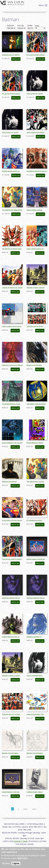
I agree (16, 863)
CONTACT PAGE (20, 841)
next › (26, 809)
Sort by (21, 26)
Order (30, 26)
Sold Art (10, 26)
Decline (6, 863)
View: (37, 26)
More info (23, 858)
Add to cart (16, 59)
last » (35, 809)
